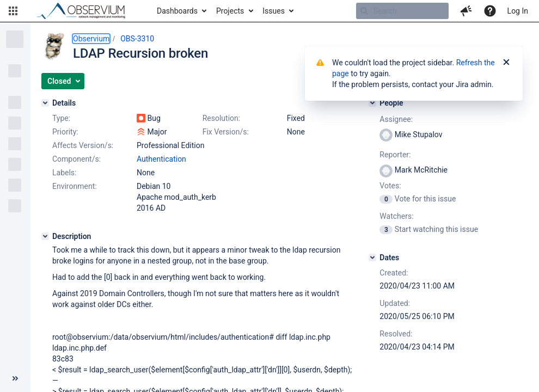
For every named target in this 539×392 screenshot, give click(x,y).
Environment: (75, 186)
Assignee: (396, 119)
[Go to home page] (86, 11)
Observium (91, 39)
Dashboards (177, 11)
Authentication (161, 159)
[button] (13, 11)
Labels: (64, 173)
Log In (518, 11)
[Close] (506, 63)
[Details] (45, 103)
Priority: (65, 132)
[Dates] (372, 258)
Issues (274, 11)
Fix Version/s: (226, 132)
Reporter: (395, 155)
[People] (372, 103)
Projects (230, 11)
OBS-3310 (137, 39)
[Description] (45, 236)
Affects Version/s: (83, 145)
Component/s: (76, 159)
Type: (61, 118)
